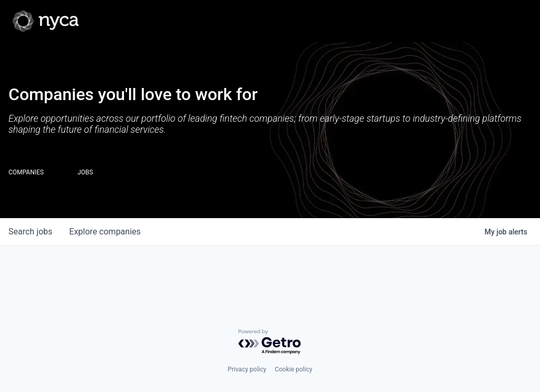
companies (105, 232)
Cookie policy (293, 369)
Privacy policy (247, 369)
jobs (30, 232)
